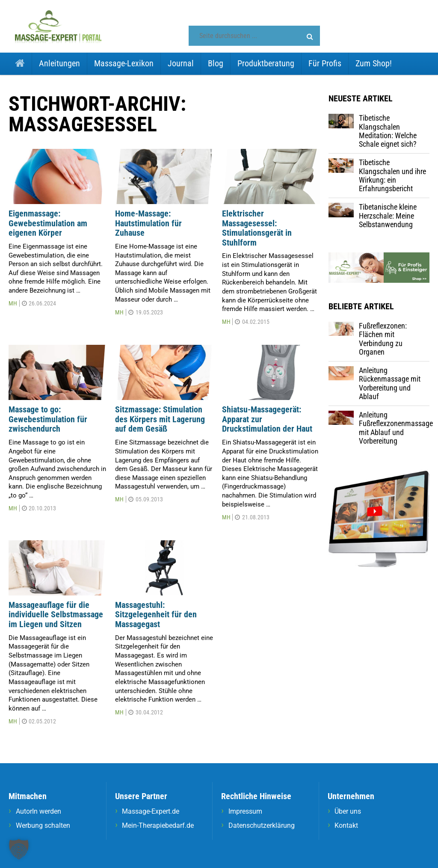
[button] (310, 37)
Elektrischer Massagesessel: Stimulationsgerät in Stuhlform (257, 228)
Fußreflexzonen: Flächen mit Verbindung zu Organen (383, 339)
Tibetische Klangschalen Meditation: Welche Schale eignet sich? (388, 131)
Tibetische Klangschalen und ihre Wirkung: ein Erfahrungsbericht (392, 175)
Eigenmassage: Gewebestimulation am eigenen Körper (48, 223)
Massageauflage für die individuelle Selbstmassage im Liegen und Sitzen (56, 615)
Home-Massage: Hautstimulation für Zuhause (148, 223)
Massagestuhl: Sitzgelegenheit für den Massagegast (156, 615)
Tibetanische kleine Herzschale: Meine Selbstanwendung (388, 216)
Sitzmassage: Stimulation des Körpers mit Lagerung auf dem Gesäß (160, 419)
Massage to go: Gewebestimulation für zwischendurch (48, 419)
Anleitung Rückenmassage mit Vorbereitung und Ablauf (390, 383)
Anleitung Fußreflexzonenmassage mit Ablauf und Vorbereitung (396, 428)
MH (13, 303)
